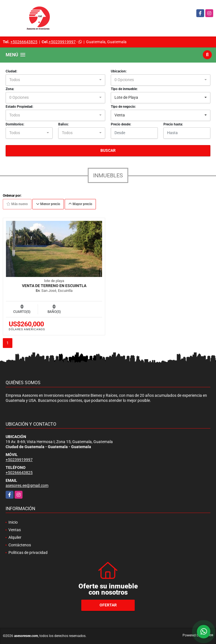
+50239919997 (62, 42)
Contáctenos (20, 545)
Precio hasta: (173, 124)
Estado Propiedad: (19, 107)
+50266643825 (24, 42)
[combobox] (55, 80)
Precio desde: (121, 124)
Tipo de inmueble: (124, 89)
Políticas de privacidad (28, 553)
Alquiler (15, 537)
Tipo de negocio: (123, 107)
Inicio (13, 522)
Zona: (10, 89)
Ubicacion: (119, 71)
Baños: (63, 124)
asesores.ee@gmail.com (27, 485)
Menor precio (48, 204)
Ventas (15, 530)
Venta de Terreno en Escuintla (54, 286)
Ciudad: (11, 71)
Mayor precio (80, 204)
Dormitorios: (15, 124)
